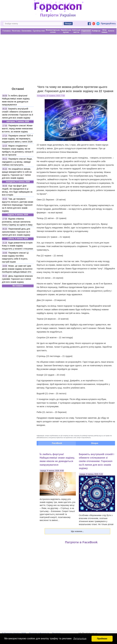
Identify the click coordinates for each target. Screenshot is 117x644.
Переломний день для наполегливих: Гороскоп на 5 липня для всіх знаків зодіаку (16, 232)
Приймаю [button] (102, 639)
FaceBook (57, 443)
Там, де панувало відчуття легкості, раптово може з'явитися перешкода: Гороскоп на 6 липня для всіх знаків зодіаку (18, 205)
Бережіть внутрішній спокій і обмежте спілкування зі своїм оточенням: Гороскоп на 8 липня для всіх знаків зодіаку (96, 461)
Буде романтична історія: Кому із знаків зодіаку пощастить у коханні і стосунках (17, 246)
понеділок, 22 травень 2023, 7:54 (51, 96)
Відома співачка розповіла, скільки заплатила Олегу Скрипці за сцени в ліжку (17, 222)
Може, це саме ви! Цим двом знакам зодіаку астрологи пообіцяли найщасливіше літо (17, 269)
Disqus (95, 443)
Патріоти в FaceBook (81, 542)
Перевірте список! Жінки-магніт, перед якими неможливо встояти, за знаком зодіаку (17, 129)
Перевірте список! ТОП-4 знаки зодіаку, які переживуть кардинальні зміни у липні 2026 (17, 139)
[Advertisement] (58, 61)
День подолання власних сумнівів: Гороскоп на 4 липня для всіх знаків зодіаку (17, 279)
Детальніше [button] (80, 639)
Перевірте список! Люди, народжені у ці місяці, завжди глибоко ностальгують (17, 162)
